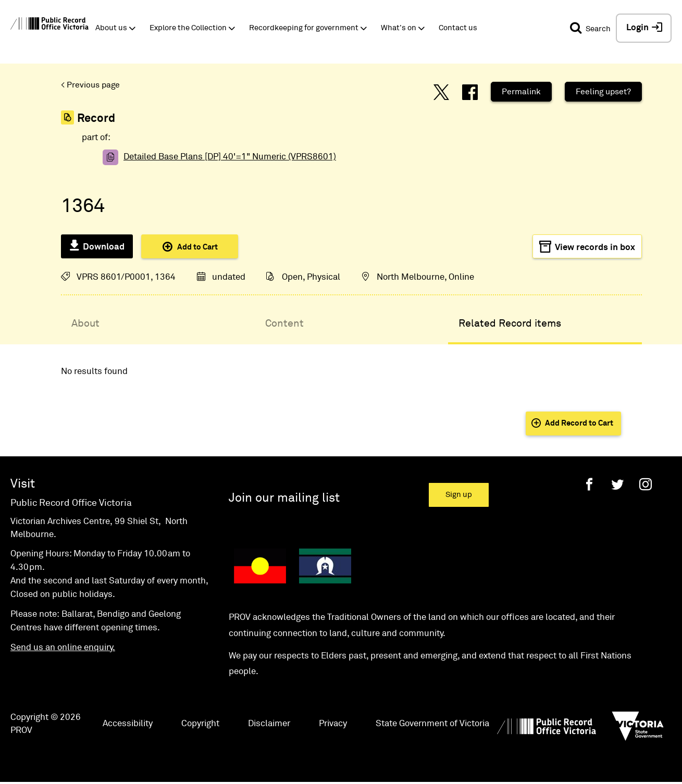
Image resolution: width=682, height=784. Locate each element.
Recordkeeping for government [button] (304, 28)
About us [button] (111, 28)
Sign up (459, 495)
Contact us (458, 28)
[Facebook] (589, 484)
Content (284, 323)
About (85, 323)
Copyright (200, 724)
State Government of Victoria (432, 724)
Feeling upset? (603, 92)
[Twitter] (617, 484)
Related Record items (510, 323)
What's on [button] (399, 28)
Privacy (333, 724)
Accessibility (128, 724)
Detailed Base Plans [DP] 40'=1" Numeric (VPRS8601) (230, 157)
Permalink (521, 92)
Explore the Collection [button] (188, 28)
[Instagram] (646, 484)
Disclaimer (269, 724)
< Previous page (90, 85)
